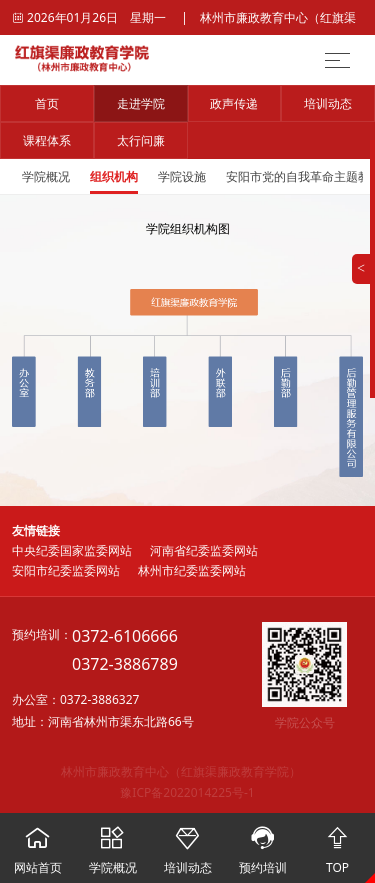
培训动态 (328, 103)
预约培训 (262, 844)
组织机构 (114, 176)
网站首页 (37, 844)
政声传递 (234, 103)
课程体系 (47, 140)
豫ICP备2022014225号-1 (187, 792)
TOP (337, 844)
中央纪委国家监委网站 (72, 550)
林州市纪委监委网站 (192, 570)
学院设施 (182, 176)
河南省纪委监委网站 (204, 550)
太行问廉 (141, 140)
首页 (47, 103)
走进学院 (141, 103)
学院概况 (46, 176)
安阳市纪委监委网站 (66, 570)
